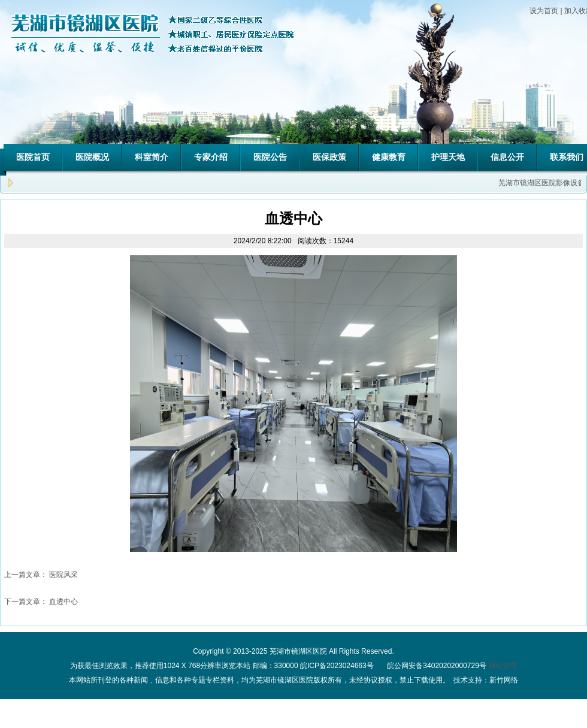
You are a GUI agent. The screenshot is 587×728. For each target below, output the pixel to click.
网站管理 (503, 666)
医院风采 (63, 575)
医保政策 (329, 157)
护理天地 (448, 157)
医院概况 (92, 157)
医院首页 (33, 157)
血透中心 (63, 602)
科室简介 (152, 157)
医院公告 (270, 157)
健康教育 (389, 157)
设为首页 (544, 11)
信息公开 (507, 157)
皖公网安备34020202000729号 (436, 666)
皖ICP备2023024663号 (337, 666)
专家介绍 (211, 157)
